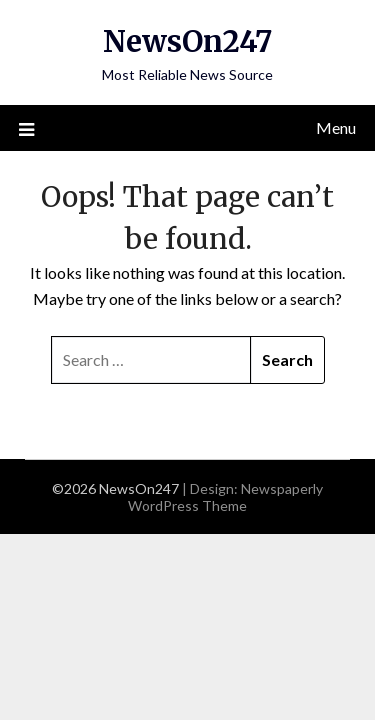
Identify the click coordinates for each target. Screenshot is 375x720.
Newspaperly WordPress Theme (225, 497)
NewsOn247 (187, 41)
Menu (336, 127)
